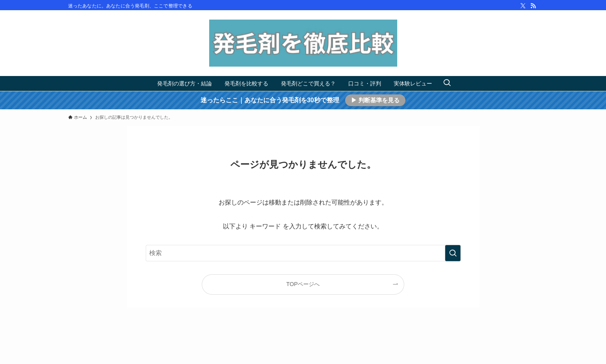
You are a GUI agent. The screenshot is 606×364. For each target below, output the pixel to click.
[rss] (533, 6)
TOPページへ (303, 284)
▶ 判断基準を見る (375, 100)
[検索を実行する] (453, 253)
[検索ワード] (303, 253)
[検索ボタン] (447, 83)
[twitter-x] (523, 6)
